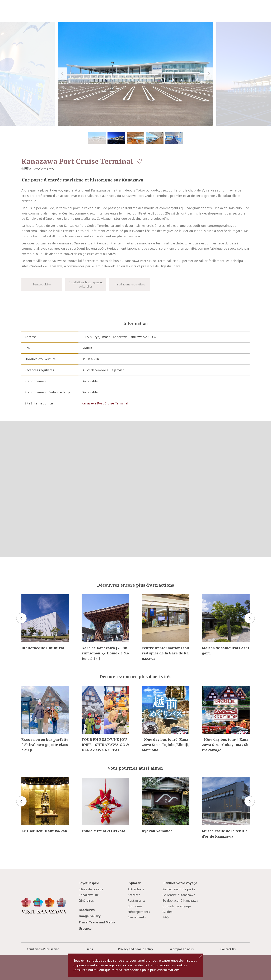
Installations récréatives (130, 284)
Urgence (85, 928)
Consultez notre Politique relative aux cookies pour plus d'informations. (126, 970)
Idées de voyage (91, 889)
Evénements (137, 917)
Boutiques (135, 906)
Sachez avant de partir (179, 889)
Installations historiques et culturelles (86, 284)
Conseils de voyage (177, 906)
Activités (134, 895)
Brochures (87, 910)
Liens (89, 949)
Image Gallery (90, 916)
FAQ (166, 917)
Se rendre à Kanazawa (179, 895)
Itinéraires (86, 900)
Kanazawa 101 (89, 895)
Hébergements (139, 912)
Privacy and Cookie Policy (135, 949)
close (200, 957)
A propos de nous (182, 949)
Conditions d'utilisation (43, 949)
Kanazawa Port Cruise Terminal (105, 403)
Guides (167, 912)
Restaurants (136, 900)
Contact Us (228, 949)
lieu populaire (42, 284)
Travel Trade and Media (97, 922)
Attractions (136, 889)
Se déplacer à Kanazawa (180, 900)
